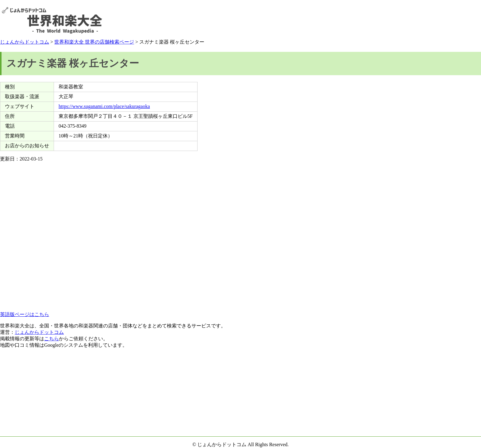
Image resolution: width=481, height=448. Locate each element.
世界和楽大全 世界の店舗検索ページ (94, 42)
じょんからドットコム (25, 42)
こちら (52, 339)
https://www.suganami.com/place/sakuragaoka (104, 106)
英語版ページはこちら (25, 314)
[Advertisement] (368, 20)
